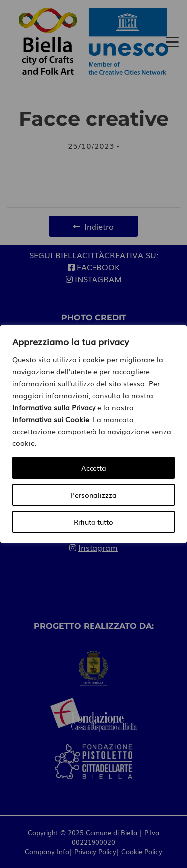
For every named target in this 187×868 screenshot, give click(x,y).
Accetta (94, 468)
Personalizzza (93, 495)
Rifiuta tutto (93, 522)
